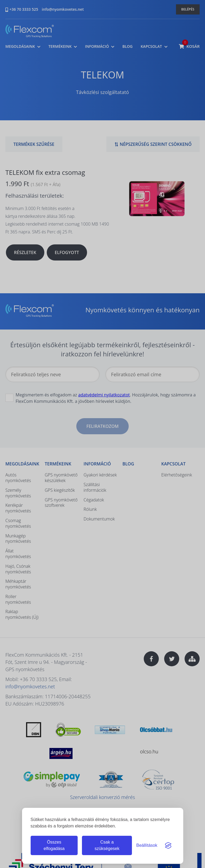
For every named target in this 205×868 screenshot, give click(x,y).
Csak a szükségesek (107, 845)
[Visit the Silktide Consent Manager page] (168, 845)
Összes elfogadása (54, 845)
